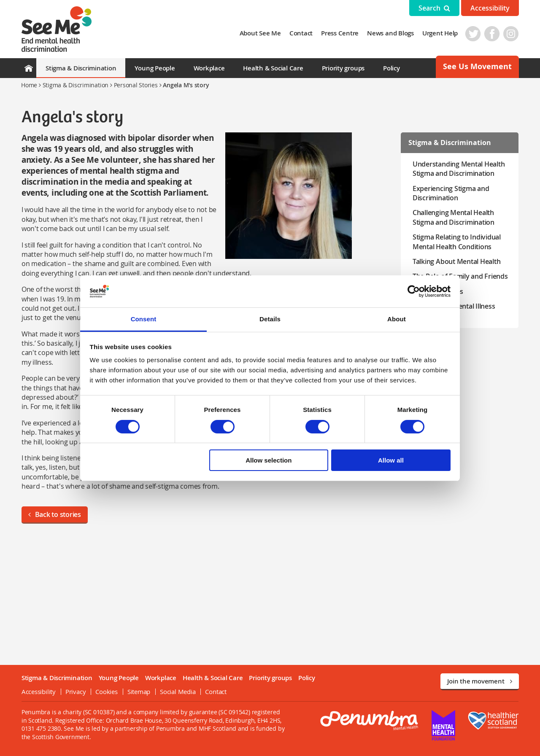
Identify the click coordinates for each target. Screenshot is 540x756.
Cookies (106, 691)
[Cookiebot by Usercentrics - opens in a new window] (414, 291)
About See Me (260, 33)
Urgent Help (440, 33)
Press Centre (340, 33)
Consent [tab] (144, 319)
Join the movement (480, 681)
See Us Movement (477, 66)
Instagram (511, 34)
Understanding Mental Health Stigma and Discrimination (459, 169)
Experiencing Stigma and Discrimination (451, 193)
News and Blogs (391, 33)
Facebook (492, 34)
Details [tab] (270, 319)
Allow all (391, 460)
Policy (391, 68)
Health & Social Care (273, 68)
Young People (155, 68)
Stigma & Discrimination (81, 68)
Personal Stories (136, 85)
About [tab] (397, 319)
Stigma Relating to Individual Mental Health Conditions (457, 242)
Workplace (209, 68)
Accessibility (490, 8)
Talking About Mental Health (457, 261)
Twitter (473, 34)
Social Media (177, 691)
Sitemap (138, 691)
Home (29, 85)
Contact (301, 33)
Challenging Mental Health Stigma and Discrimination (454, 217)
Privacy (75, 691)
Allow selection (269, 460)
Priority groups (343, 68)
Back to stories (54, 514)
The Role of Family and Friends (460, 276)
